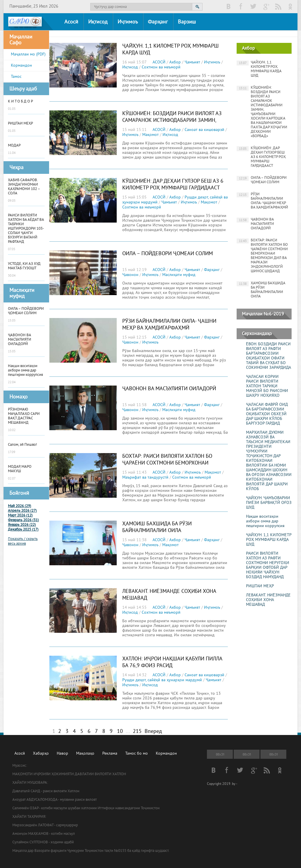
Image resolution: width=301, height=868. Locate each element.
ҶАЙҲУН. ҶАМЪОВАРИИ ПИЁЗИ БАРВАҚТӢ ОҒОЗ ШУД (269, 503)
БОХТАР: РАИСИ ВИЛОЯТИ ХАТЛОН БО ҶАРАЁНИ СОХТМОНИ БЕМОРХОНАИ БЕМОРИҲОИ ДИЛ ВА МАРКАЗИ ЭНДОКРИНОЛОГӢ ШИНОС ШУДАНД (167, 467)
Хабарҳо (41, 754)
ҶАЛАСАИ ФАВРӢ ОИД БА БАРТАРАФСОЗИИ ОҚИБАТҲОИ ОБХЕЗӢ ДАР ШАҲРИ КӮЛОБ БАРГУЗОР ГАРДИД (267, 414)
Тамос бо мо (137, 754)
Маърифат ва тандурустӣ (145, 478)
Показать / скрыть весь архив (23, 541)
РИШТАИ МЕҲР (260, 586)
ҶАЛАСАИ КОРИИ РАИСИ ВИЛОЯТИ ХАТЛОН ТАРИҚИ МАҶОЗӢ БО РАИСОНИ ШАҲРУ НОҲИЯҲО (267, 386)
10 (120, 732)
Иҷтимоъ (128, 22)
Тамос (16, 77)
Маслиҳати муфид (179, 275)
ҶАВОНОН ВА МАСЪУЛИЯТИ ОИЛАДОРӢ (169, 389)
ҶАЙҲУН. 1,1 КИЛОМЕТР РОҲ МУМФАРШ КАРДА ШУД (259, 69)
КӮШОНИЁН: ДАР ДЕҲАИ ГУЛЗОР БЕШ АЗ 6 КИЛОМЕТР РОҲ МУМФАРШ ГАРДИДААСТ (173, 185)
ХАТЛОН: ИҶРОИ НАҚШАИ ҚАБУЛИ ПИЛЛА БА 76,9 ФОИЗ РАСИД (172, 662)
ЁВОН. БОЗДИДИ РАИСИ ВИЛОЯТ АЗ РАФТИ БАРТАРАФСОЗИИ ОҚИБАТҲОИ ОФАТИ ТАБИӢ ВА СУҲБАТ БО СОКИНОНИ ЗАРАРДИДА (269, 356)
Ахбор (175, 62)
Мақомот (150, 135)
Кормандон (21, 66)
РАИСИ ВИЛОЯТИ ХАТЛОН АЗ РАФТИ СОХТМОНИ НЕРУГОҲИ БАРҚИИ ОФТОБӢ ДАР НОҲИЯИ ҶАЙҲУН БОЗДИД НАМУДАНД (268, 566)
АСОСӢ (159, 62)
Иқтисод (98, 22)
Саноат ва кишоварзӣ (204, 130)
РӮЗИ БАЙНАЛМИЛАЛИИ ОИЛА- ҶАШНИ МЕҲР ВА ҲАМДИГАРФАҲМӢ (169, 325)
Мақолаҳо (85, 754)
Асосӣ (71, 22)
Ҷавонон (130, 275)
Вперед (153, 732)
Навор (62, 754)
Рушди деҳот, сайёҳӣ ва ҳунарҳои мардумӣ (162, 680)
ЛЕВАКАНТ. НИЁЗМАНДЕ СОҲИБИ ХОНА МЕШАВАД (268, 600)
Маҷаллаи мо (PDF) (28, 54)
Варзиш (187, 22)
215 (137, 732)
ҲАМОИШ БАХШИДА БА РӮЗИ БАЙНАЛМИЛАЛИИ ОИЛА (157, 527)
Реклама (110, 754)
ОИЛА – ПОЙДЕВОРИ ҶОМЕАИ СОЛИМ (168, 254)
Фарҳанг (158, 22)
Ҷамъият (192, 62)
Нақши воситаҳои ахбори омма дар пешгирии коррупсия (265, 522)
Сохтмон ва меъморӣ (161, 67)
